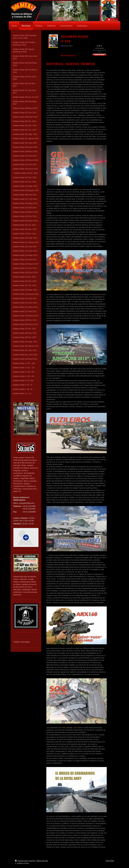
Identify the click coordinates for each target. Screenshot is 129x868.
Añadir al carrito (99, 55)
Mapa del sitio (42, 861)
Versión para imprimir (25, 861)
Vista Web (110, 861)
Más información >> (69, 55)
